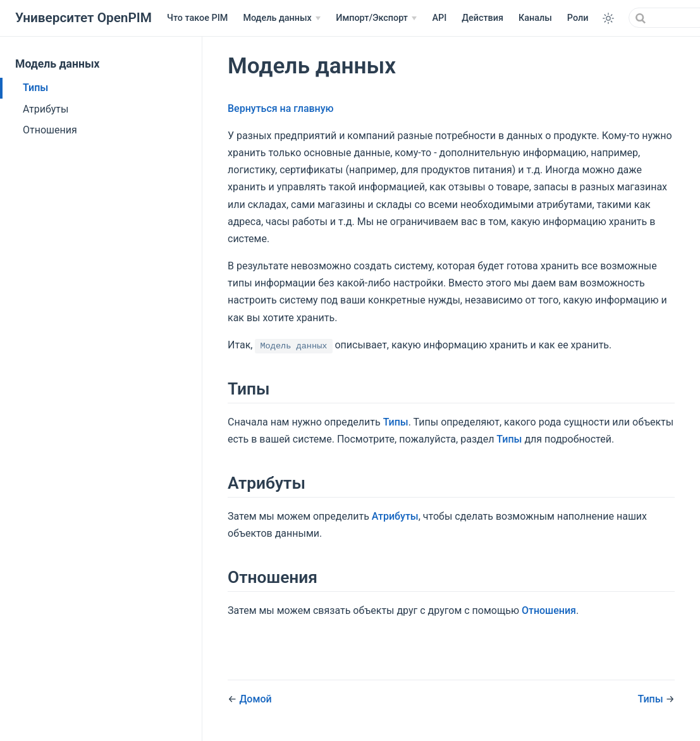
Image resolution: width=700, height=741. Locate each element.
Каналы (535, 18)
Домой (255, 699)
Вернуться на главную (281, 108)
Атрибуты (46, 109)
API (439, 18)
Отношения (50, 130)
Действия (482, 18)
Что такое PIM (197, 18)
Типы (35, 88)
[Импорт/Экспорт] (376, 18)
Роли (578, 18)
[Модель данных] (282, 18)
